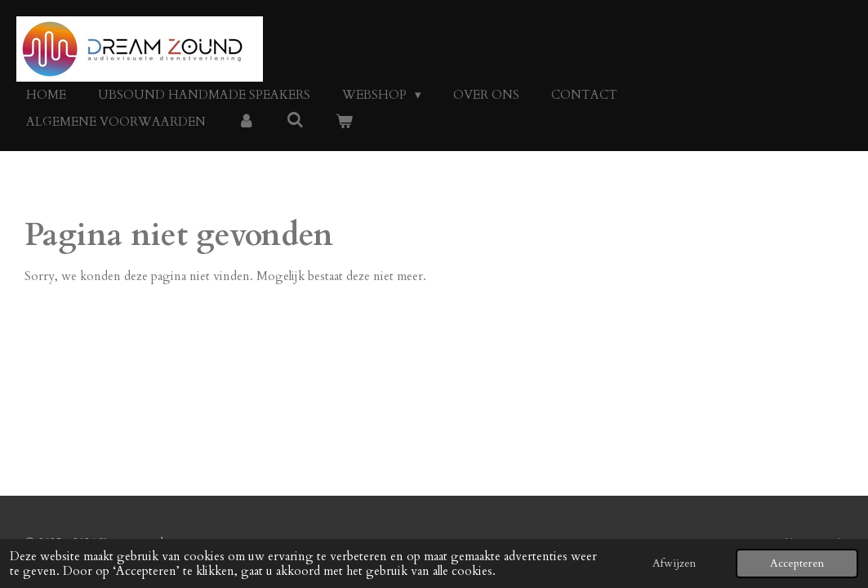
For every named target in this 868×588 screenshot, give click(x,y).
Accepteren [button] (797, 563)
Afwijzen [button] (674, 563)
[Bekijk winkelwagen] (344, 122)
